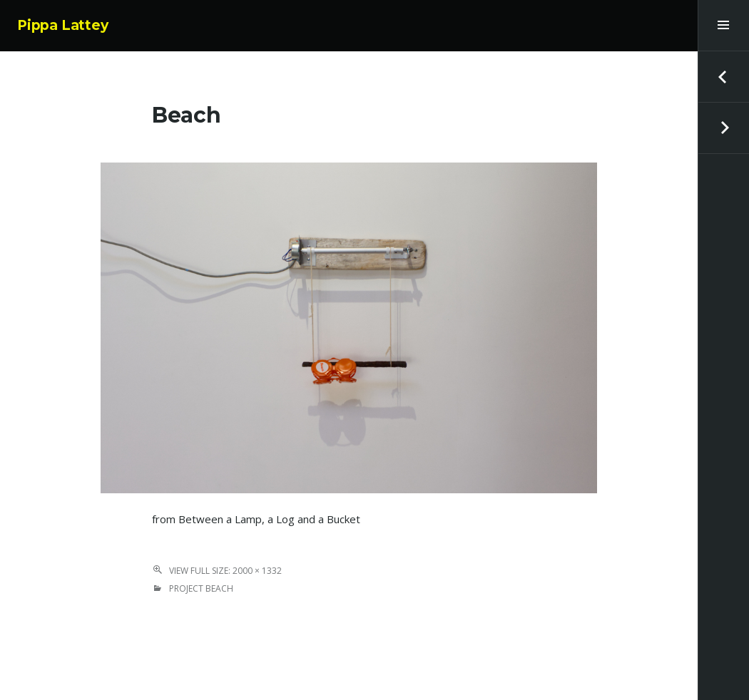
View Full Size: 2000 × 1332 (225, 571)
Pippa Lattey (63, 25)
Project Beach (201, 588)
